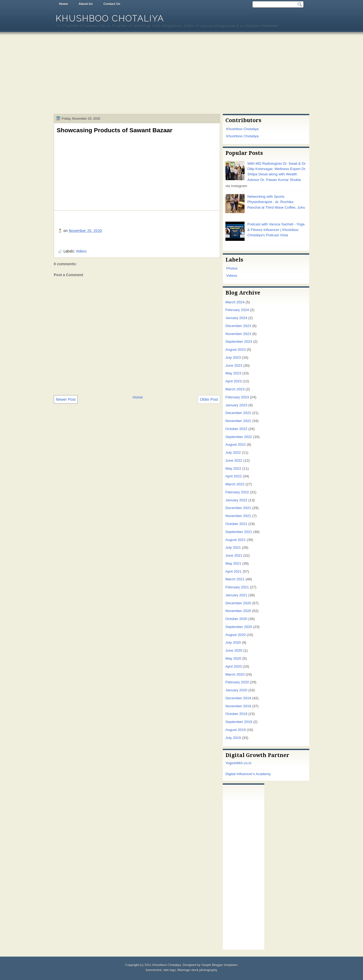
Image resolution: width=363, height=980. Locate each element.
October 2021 (236, 524)
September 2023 (239, 342)
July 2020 (233, 642)
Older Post (209, 399)
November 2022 (238, 421)
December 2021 (238, 508)
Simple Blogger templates (220, 965)
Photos (232, 268)
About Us (86, 4)
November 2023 (238, 334)
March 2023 (235, 389)
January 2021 (236, 595)
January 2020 (236, 690)
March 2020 (235, 674)
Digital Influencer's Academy (248, 774)
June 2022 (234, 460)
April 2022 (234, 476)
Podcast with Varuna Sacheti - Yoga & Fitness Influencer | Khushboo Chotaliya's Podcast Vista (276, 230)
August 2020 (236, 635)
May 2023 (233, 373)
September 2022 (239, 437)
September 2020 (239, 627)
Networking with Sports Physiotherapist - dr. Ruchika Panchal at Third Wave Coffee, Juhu (276, 202)
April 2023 (234, 381)
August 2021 (236, 540)
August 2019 (236, 730)
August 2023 (236, 350)
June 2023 (234, 365)
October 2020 (236, 619)
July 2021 (233, 547)
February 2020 (237, 682)
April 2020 (234, 666)
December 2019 (238, 698)
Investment (154, 970)
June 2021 (234, 555)
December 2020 (238, 603)
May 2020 (233, 658)
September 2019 (239, 722)
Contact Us (112, 4)
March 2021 (235, 579)
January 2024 (236, 318)
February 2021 (237, 587)
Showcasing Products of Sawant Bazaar (115, 130)
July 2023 (233, 357)
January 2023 (236, 405)
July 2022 (233, 452)
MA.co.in (244, 763)
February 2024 (237, 310)
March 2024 (235, 302)
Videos (81, 251)
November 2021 (238, 516)
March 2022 (235, 484)
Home (63, 4)
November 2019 (238, 706)
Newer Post (66, 399)
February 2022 (237, 492)
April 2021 (234, 571)
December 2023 (238, 326)
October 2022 (236, 429)
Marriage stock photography (197, 970)
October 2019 (236, 714)
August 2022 (236, 444)
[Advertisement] (181, 74)
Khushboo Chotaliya (110, 18)
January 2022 (236, 500)
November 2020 (238, 611)
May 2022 (233, 468)
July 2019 (233, 738)
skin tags (169, 970)
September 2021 (239, 532)
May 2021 (233, 563)
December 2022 (238, 413)
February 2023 (237, 397)
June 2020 (234, 650)
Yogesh (231, 763)
